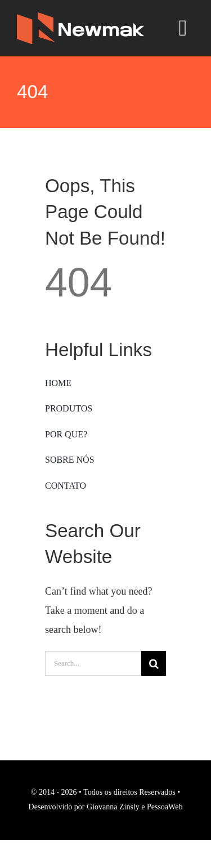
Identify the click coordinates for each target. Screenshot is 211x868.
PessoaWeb (165, 807)
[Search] (154, 663)
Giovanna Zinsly (113, 807)
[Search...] (93, 663)
